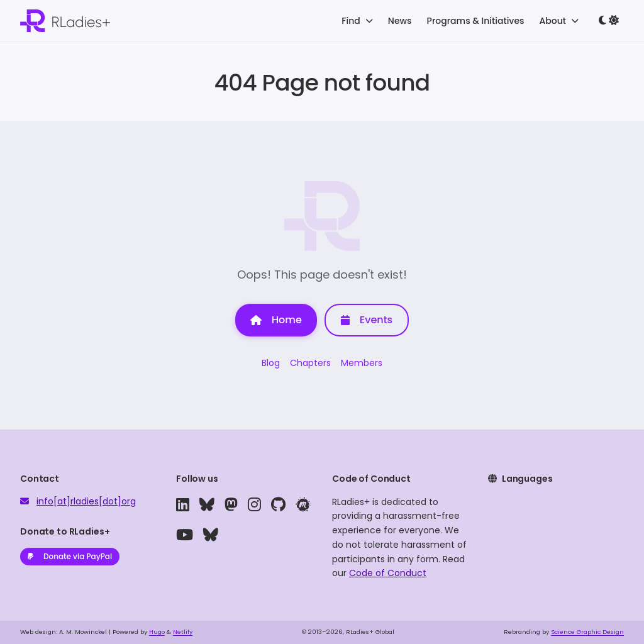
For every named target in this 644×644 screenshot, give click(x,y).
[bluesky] (207, 505)
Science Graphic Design (587, 632)
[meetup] (303, 505)
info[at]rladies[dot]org (86, 501)
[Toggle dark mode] (609, 21)
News (400, 21)
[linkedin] (183, 505)
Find (357, 21)
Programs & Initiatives (476, 21)
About (559, 21)
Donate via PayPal (70, 556)
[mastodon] (231, 505)
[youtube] (185, 535)
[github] (278, 505)
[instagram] (254, 505)
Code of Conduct (388, 573)
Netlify (183, 632)
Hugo (157, 632)
